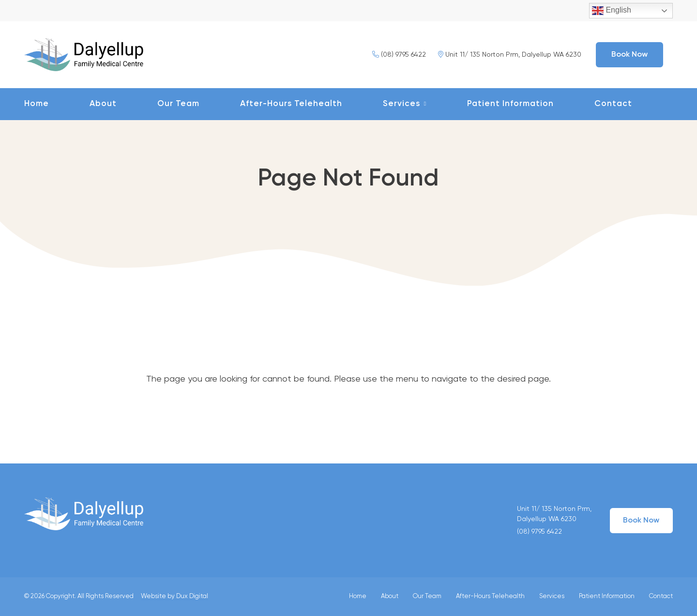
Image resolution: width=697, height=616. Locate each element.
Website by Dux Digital (174, 596)
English (612, 11)
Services (402, 104)
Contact (613, 104)
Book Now (629, 55)
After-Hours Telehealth (291, 104)
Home (37, 104)
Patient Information (510, 104)
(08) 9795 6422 (399, 55)
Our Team (178, 104)
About (103, 104)
